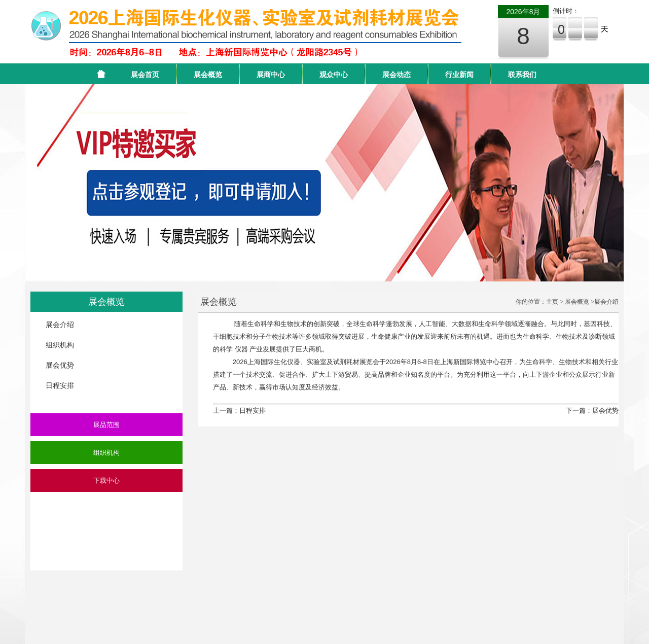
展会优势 (60, 365)
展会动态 (396, 75)
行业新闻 (459, 75)
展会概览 (208, 75)
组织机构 (60, 345)
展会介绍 (60, 325)
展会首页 (145, 75)
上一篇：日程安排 (239, 410)
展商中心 (271, 75)
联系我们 (522, 75)
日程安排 (60, 385)
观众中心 (334, 75)
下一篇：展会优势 (592, 410)
